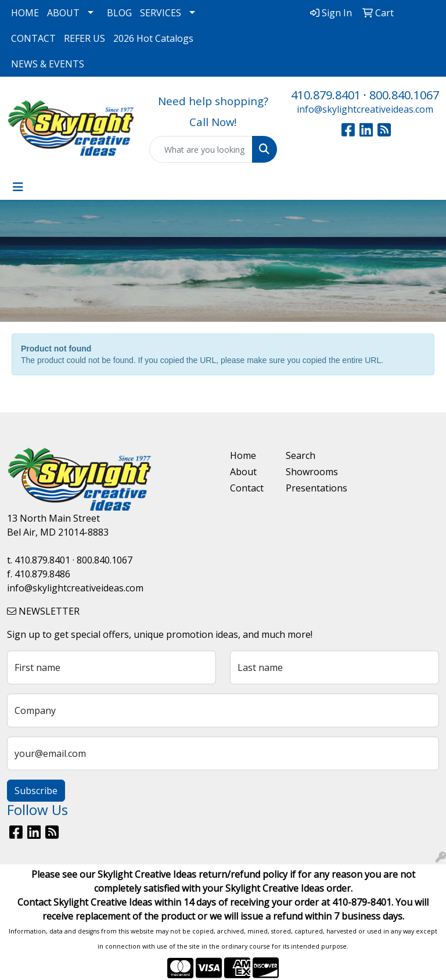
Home (243, 455)
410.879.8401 (326, 95)
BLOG (119, 13)
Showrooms (307, 472)
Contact (247, 488)
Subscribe (36, 791)
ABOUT (63, 13)
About (243, 472)
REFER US (84, 38)
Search (301, 455)
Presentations (307, 488)
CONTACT (33, 38)
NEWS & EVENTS (48, 64)
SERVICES (161, 13)
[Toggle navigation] (18, 187)
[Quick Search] (201, 149)
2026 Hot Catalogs (153, 38)
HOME (25, 13)
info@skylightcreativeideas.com (365, 109)
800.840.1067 (404, 95)
